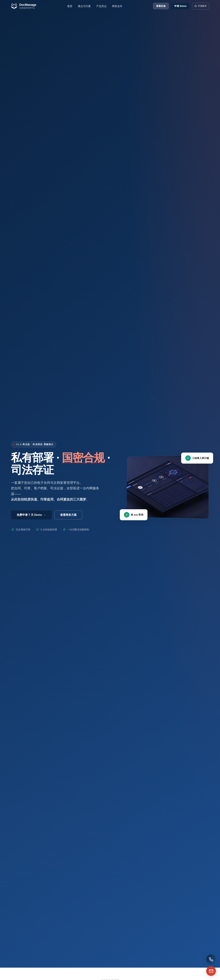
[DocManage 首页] (24, 6)
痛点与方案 (84, 6)
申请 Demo (180, 6)
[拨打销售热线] (194, 959)
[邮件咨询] (194, 971)
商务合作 (117, 6)
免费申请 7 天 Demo (31, 515)
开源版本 (201, 6)
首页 (70, 6)
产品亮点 (101, 6)
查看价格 (161, 6)
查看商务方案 (68, 515)
